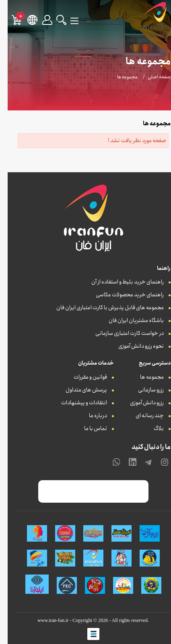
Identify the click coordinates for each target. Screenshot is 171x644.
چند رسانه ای (142, 416)
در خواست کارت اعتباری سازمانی (122, 333)
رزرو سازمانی (143, 390)
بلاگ (151, 428)
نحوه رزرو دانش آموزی (133, 346)
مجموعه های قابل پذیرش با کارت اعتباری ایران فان (102, 308)
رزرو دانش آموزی (139, 403)
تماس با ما (88, 428)
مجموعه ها (144, 377)
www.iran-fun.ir (45, 620)
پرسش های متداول (79, 390)
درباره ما (90, 416)
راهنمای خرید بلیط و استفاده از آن (120, 282)
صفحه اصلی (151, 77)
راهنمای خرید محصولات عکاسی (122, 295)
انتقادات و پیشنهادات (76, 403)
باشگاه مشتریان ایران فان (129, 320)
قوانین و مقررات (83, 377)
